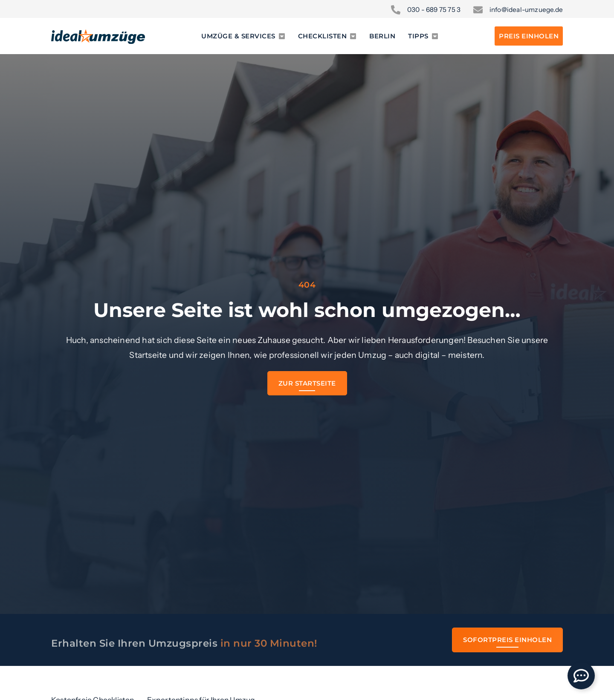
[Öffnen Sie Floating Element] (581, 676)
